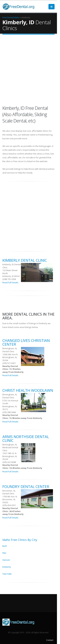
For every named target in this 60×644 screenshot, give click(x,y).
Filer (4, 553)
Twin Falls (7, 574)
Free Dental (8, 17)
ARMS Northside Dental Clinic (26, 439)
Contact (50, 640)
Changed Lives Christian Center (26, 342)
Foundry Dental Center (26, 487)
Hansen (6, 560)
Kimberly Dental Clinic (25, 260)
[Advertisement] (30, 70)
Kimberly (7, 567)
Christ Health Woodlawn (28, 390)
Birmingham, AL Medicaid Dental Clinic (10, 447)
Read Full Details (10, 282)
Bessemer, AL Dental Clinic (9, 492)
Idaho (17, 17)
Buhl (5, 546)
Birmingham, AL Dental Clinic (10, 350)
